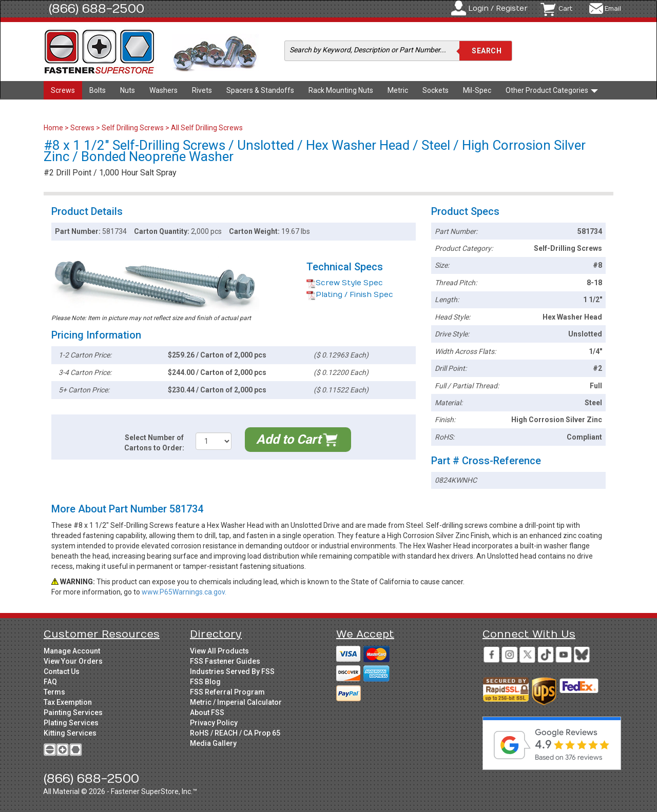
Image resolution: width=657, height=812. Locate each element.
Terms (54, 692)
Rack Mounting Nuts (341, 90)
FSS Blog (205, 682)
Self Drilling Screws (133, 128)
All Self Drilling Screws (207, 128)
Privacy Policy (214, 723)
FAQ (50, 682)
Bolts (98, 90)
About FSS (207, 712)
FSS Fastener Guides (225, 661)
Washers (163, 90)
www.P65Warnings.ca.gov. (184, 592)
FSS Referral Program (227, 692)
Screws (63, 90)
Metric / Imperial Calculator (236, 702)
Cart (565, 9)
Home (54, 128)
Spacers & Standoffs (260, 90)
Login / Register (498, 8)
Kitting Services (70, 733)
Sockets (436, 90)
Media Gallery (213, 743)
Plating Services (71, 723)
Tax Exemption (68, 702)
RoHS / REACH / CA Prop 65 (235, 733)
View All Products (219, 651)
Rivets (202, 90)
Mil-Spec (477, 90)
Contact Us (62, 671)
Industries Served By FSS (232, 671)
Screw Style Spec (345, 283)
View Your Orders (73, 661)
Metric (398, 90)
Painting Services (73, 712)
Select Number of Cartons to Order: (154, 443)
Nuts (128, 90)
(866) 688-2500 (96, 9)
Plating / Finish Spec (350, 295)
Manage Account (72, 651)
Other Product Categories (552, 90)
